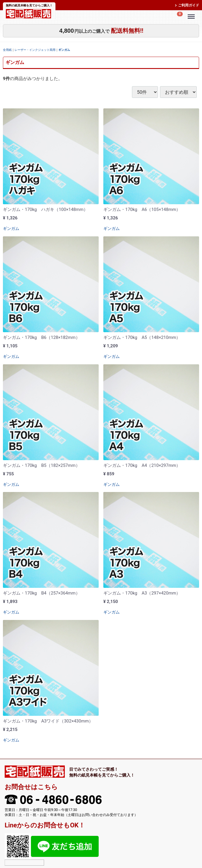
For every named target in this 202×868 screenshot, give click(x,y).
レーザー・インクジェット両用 (35, 50)
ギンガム (64, 50)
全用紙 (7, 50)
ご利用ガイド (189, 5)
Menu (192, 14)
